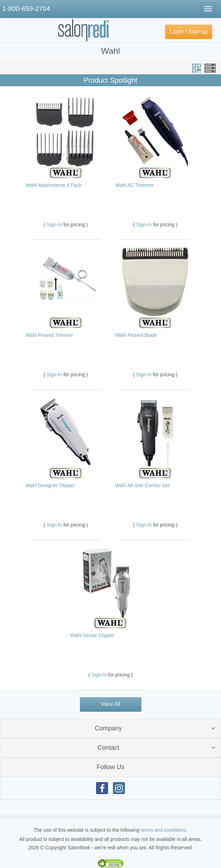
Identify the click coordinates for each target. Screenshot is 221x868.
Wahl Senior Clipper (92, 635)
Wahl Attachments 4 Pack (54, 185)
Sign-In (55, 225)
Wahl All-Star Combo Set (142, 485)
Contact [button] (108, 748)
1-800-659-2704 (26, 9)
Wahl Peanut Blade (136, 335)
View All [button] (110, 704)
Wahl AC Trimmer (134, 185)
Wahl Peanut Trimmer (49, 335)
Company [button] (108, 728)
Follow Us (110, 767)
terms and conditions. (164, 830)
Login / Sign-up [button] (189, 32)
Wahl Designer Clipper (50, 485)
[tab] (110, 728)
